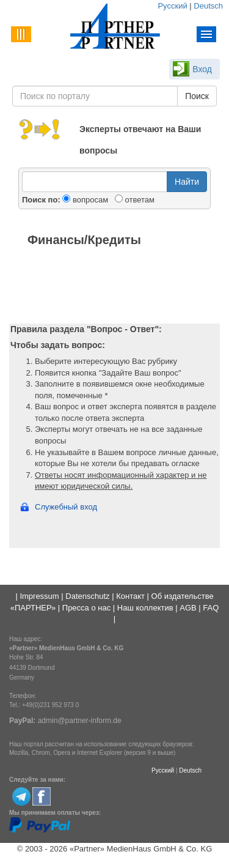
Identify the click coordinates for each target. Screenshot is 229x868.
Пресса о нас (86, 608)
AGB (188, 608)
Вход (202, 69)
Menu (207, 34)
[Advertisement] (114, 287)
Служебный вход (66, 507)
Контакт (130, 596)
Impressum (39, 596)
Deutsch (208, 6)
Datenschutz (87, 596)
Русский (172, 6)
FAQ (211, 608)
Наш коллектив (145, 608)
